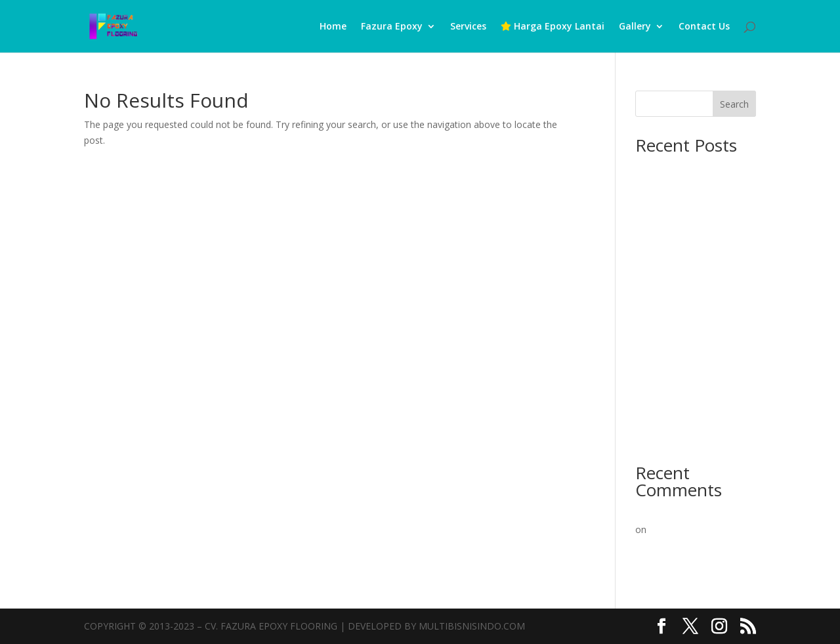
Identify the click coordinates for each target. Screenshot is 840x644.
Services (468, 27)
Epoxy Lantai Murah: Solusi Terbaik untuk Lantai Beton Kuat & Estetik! (693, 420)
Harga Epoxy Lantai (553, 27)
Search (734, 104)
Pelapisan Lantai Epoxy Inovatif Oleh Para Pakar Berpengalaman (691, 546)
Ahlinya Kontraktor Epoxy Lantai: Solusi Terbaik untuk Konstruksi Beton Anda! (693, 250)
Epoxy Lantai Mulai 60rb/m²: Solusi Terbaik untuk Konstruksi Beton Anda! (695, 369)
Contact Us (704, 27)
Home (333, 27)
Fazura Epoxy (392, 27)
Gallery (635, 27)
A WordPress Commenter (690, 513)
